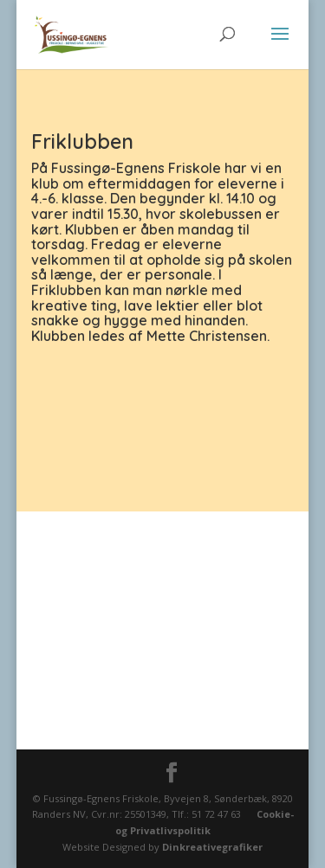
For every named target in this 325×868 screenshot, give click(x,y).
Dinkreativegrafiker (212, 847)
